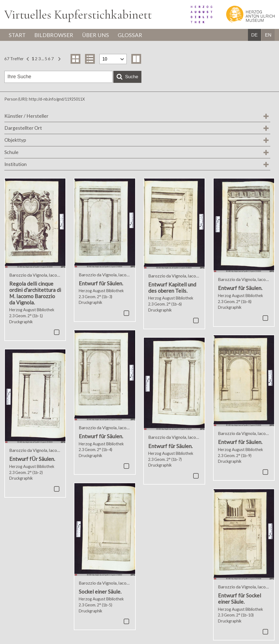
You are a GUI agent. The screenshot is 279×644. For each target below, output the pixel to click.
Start (17, 35)
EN (268, 35)
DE (254, 35)
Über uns (95, 35)
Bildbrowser (54, 35)
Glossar (130, 35)
